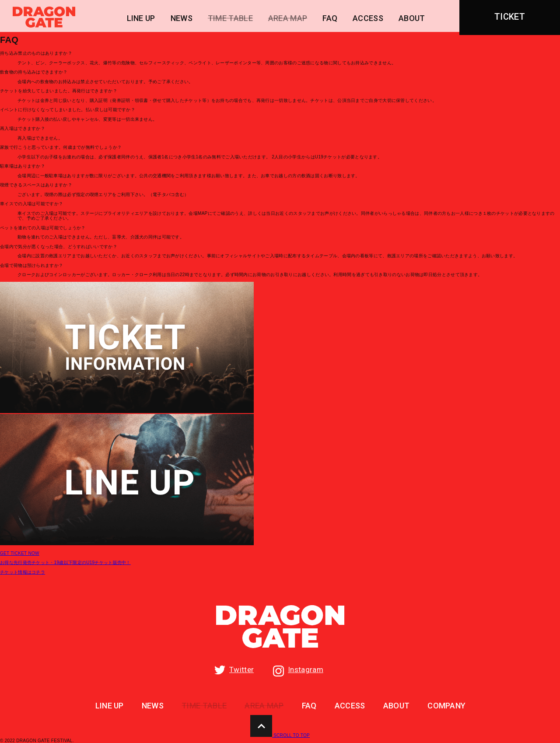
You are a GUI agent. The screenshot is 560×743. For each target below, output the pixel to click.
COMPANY (446, 706)
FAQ (330, 18)
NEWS (182, 18)
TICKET (510, 17)
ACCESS (368, 18)
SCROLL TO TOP (280, 735)
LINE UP (141, 18)
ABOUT (412, 18)
